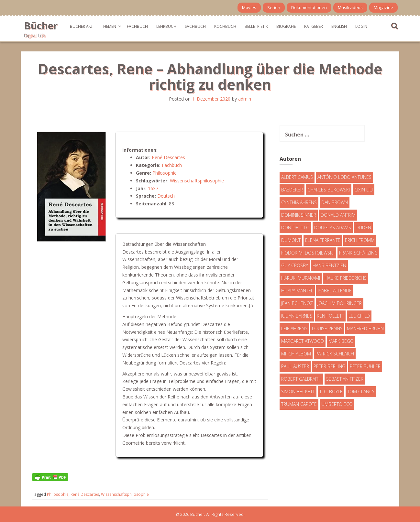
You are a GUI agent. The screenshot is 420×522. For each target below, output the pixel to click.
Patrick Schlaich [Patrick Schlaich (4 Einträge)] (335, 354)
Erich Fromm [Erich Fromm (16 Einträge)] (360, 240)
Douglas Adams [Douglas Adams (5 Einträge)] (333, 228)
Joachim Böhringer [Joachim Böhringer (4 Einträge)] (340, 303)
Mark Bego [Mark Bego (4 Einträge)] (341, 341)
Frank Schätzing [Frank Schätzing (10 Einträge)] (358, 253)
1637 (153, 188)
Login (361, 26)
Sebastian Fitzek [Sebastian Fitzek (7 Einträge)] (345, 379)
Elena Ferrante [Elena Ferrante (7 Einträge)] (323, 240)
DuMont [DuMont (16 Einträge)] (291, 240)
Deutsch (166, 196)
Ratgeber (314, 26)
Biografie (286, 26)
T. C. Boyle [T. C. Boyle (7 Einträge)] (331, 391)
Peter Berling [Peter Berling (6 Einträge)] (329, 366)
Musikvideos (350, 7)
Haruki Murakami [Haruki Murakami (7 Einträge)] (301, 278)
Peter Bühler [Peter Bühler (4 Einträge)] (365, 366)
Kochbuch (225, 26)
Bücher (41, 26)
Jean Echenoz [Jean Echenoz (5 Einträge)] (297, 303)
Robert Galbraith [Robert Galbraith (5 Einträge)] (301, 379)
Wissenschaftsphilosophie (197, 181)
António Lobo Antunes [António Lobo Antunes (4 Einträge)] (344, 177)
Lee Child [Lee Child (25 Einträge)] (359, 316)
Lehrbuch (166, 26)
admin (245, 99)
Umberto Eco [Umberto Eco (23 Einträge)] (337, 404)
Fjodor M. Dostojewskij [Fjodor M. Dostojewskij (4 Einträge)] (308, 253)
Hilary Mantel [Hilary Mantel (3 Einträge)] (297, 291)
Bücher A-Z (81, 26)
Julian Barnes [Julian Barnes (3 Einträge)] (297, 316)
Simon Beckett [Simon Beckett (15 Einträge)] (298, 391)
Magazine (383, 7)
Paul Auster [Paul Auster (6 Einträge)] (295, 366)
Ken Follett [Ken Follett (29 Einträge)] (330, 316)
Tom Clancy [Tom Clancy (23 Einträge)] (361, 391)
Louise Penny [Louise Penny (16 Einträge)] (327, 328)
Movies (249, 7)
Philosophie (165, 173)
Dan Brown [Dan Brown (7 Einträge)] (335, 202)
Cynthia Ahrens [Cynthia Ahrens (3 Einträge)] (299, 202)
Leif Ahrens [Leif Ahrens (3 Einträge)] (294, 328)
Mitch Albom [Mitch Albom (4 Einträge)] (296, 354)
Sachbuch (195, 26)
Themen (109, 26)
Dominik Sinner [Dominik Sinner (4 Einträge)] (299, 215)
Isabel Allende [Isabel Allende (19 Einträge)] (335, 291)
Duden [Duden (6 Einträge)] (363, 228)
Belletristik (256, 26)
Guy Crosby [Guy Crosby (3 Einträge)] (295, 265)
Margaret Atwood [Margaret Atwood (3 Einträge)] (303, 341)
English (339, 26)
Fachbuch (137, 26)
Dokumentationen (309, 7)
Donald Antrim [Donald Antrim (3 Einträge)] (338, 215)
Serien (274, 7)
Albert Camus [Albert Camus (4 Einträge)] (297, 177)
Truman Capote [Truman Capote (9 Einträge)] (299, 404)
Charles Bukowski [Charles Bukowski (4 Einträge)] (329, 190)
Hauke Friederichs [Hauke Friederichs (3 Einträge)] (346, 278)
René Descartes (168, 157)
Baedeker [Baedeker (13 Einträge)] (292, 190)
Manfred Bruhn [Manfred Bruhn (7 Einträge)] (365, 328)
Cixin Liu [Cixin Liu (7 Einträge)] (364, 190)
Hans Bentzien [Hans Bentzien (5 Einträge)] (329, 265)
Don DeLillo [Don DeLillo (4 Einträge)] (295, 228)
